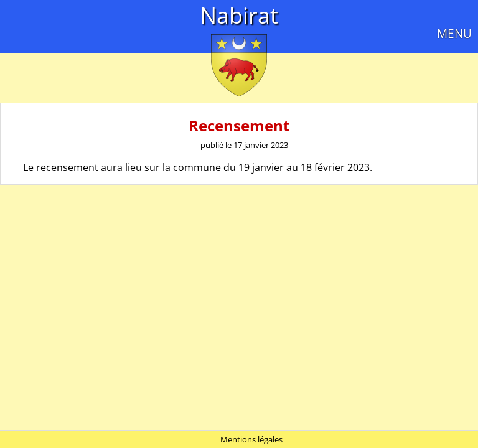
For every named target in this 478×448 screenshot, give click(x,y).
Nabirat (239, 15)
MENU (454, 33)
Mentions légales (251, 439)
